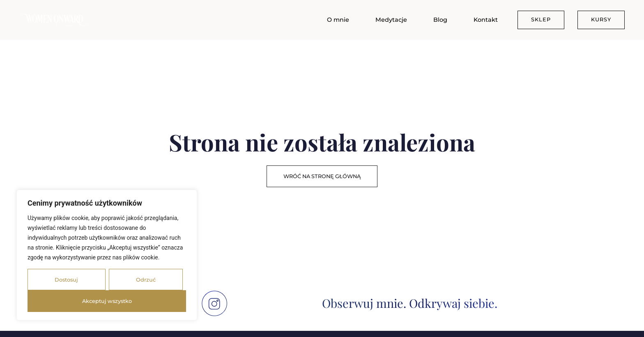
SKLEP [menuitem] (541, 19)
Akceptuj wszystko (107, 301)
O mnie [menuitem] (338, 20)
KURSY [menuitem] (601, 19)
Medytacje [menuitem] (391, 20)
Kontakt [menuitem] (486, 20)
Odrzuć (146, 280)
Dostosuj (66, 280)
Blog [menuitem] (440, 20)
